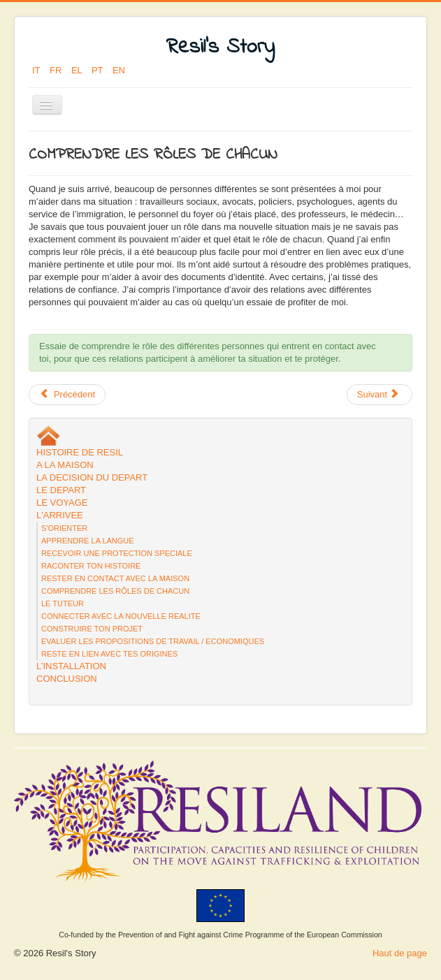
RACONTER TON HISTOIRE (91, 566)
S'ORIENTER (64, 528)
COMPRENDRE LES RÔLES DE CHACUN (115, 591)
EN (119, 70)
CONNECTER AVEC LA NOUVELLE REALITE (121, 616)
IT (37, 70)
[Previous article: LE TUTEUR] (67, 395)
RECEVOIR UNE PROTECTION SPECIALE (117, 553)
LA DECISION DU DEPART (92, 477)
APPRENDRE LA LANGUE (88, 541)
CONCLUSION (67, 679)
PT (99, 70)
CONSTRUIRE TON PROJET (92, 629)
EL (78, 70)
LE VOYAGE (62, 503)
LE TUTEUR (63, 604)
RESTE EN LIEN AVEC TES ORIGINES (109, 654)
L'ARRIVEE (60, 515)
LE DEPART (61, 490)
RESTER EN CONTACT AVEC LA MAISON (115, 578)
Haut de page (400, 953)
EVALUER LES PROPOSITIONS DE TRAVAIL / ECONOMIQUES (153, 641)
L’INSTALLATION (71, 666)
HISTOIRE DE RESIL (80, 452)
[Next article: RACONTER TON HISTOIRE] (379, 395)
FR (57, 70)
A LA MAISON (65, 465)
